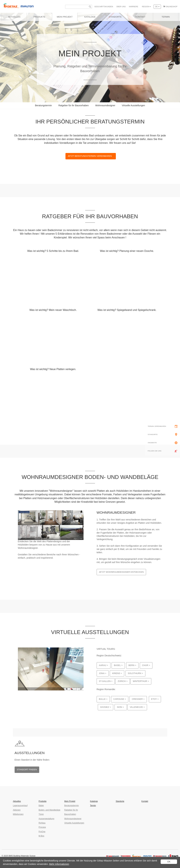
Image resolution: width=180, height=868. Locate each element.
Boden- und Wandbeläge (49, 810)
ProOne (42, 832)
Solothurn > (135, 673)
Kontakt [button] (140, 17)
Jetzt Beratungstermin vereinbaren (91, 156)
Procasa (42, 827)
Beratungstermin (43, 105)
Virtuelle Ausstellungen (133, 105)
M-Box (41, 836)
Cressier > (138, 699)
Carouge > (120, 699)
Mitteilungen (18, 814)
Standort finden (27, 770)
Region (146, 7)
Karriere (134, 7)
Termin (93, 806)
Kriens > (117, 673)
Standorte (120, 801)
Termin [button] (166, 17)
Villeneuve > (137, 707)
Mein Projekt (65, 17)
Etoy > (155, 699)
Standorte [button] (115, 17)
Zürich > (123, 681)
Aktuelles (14, 17)
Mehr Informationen (59, 864)
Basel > (118, 665)
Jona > (103, 673)
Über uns (121, 7)
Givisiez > (106, 707)
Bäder (41, 806)
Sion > (121, 707)
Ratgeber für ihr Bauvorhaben (74, 105)
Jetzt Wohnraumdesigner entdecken (121, 572)
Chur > (146, 665)
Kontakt (145, 801)
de (157, 7)
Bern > (132, 665)
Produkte (39, 17)
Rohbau (42, 823)
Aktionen (17, 810)
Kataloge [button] (90, 17)
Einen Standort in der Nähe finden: (32, 760)
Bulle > (103, 699)
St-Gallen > (106, 681)
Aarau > (104, 665)
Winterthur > (141, 681)
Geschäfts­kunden (104, 7)
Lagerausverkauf (20, 806)
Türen (41, 814)
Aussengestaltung (46, 819)
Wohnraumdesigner (105, 105)
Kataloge (94, 801)
